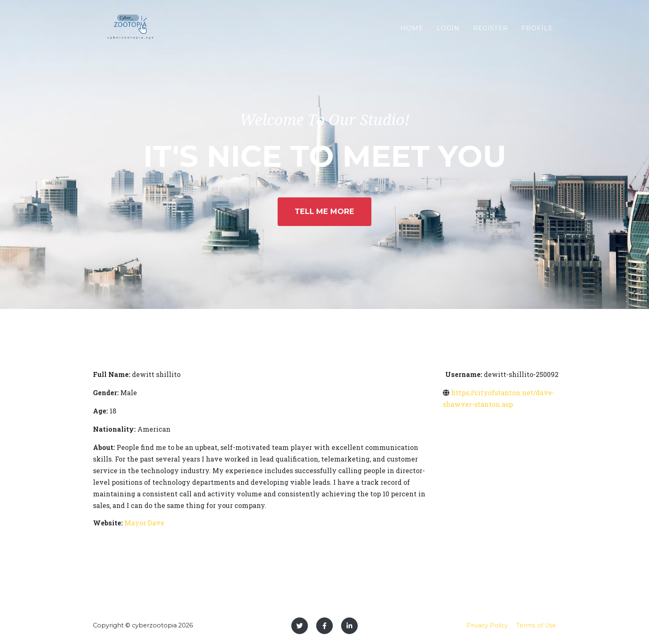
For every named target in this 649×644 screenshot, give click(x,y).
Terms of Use (536, 625)
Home (412, 31)
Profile (537, 31)
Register (491, 31)
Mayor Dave (144, 523)
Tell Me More (324, 211)
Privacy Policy (487, 625)
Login (448, 31)
